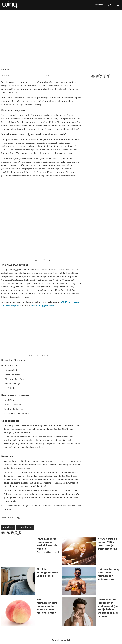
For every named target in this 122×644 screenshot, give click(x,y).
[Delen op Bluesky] (108, 76)
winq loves (8, 527)
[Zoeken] (109, 5)
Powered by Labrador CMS (61, 640)
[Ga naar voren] (10, 5)
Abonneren (99, 5)
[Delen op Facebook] (93, 76)
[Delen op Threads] (104, 76)
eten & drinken (25, 527)
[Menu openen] (118, 5)
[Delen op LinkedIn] (97, 76)
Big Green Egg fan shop (42, 306)
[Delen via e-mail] (101, 76)
